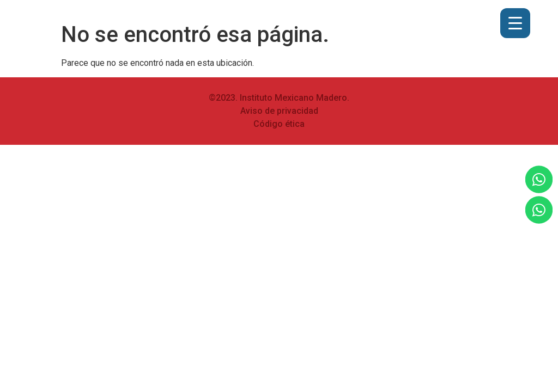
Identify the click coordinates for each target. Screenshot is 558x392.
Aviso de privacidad (279, 111)
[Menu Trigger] (515, 23)
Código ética (279, 124)
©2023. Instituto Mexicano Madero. (279, 98)
